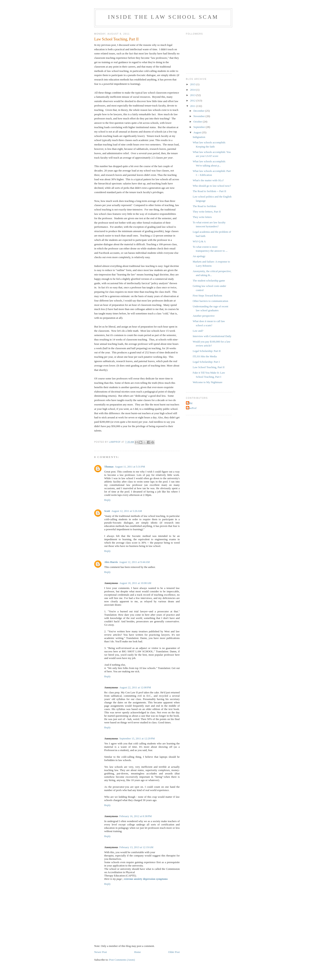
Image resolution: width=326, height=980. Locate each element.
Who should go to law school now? (212, 186)
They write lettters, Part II (207, 212)
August (198, 132)
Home (138, 952)
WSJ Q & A (199, 241)
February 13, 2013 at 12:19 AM (136, 847)
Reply (107, 500)
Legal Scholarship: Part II (207, 351)
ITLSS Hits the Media (205, 356)
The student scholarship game (209, 281)
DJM (190, 403)
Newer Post (100, 952)
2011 (193, 106)
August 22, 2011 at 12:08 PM (135, 687)
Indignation (199, 137)
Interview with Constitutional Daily (212, 336)
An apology (199, 256)
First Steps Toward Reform (207, 296)
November (199, 116)
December (199, 111)
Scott (107, 511)
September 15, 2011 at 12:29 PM (137, 738)
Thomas (109, 467)
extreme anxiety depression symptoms (146, 879)
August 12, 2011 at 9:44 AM (134, 562)
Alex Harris (111, 562)
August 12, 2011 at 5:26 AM (127, 511)
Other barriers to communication (210, 301)
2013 (193, 95)
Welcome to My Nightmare (207, 382)
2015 (193, 84)
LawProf (192, 408)
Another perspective (204, 316)
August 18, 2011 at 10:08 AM (135, 583)
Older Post (174, 952)
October (198, 122)
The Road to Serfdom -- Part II (209, 191)
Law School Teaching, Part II (208, 367)
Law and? (198, 331)
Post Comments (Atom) (122, 960)
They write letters (202, 217)
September (200, 127)
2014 (193, 90)
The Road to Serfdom (204, 206)
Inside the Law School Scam (163, 17)
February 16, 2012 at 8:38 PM (135, 816)
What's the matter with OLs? (208, 180)
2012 (193, 101)
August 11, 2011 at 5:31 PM (130, 467)
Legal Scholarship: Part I (206, 362)
